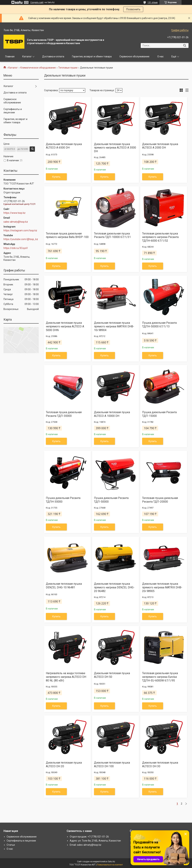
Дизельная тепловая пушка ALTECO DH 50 (112, 675)
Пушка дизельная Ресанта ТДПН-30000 (63, 500)
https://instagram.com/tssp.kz (20, 230)
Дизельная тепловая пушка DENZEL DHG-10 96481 (64, 586)
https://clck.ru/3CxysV (16, 248)
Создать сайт (37, 2)
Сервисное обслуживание (134, 56)
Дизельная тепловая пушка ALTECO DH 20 (64, 764)
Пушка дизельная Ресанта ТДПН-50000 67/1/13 (159, 325)
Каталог (27, 56)
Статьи (11, 845)
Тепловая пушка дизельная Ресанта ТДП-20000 (160, 500)
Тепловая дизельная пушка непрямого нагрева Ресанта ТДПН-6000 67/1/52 (160, 237)
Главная (10, 56)
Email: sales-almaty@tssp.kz (86, 845)
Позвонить (133, 9)
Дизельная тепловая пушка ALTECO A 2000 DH (160, 146)
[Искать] (185, 46)
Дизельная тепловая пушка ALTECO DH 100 (112, 764)
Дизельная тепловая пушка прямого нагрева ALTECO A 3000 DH (115, 148)
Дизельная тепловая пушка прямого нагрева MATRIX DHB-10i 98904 (114, 326)
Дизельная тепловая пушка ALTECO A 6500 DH (64, 146)
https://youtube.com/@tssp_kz (21, 239)
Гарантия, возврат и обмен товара (92, 56)
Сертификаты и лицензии (13, 111)
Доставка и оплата (53, 56)
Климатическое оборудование (38, 68)
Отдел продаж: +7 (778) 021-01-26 (89, 837)
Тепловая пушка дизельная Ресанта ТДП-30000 (64, 414)
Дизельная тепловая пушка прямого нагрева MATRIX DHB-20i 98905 (162, 587)
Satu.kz (112, 862)
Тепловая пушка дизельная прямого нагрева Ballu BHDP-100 (67, 235)
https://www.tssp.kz (14, 213)
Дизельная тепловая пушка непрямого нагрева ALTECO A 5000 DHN (65, 326)
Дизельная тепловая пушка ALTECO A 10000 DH (112, 414)
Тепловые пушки (68, 68)
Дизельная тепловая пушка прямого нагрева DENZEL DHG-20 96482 (114, 587)
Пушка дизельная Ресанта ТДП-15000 (159, 414)
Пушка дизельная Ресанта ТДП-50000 (111, 500)
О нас (160, 56)
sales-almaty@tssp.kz (16, 222)
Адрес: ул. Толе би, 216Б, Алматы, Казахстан (95, 841)
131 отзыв (153, 2)
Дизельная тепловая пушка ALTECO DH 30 (160, 764)
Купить (56, 177)
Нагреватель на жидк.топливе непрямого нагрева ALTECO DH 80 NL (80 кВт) (66, 677)
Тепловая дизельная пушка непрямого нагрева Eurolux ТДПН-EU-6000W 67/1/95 (160, 677)
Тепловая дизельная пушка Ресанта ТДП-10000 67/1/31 (112, 235)
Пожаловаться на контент (110, 865)
